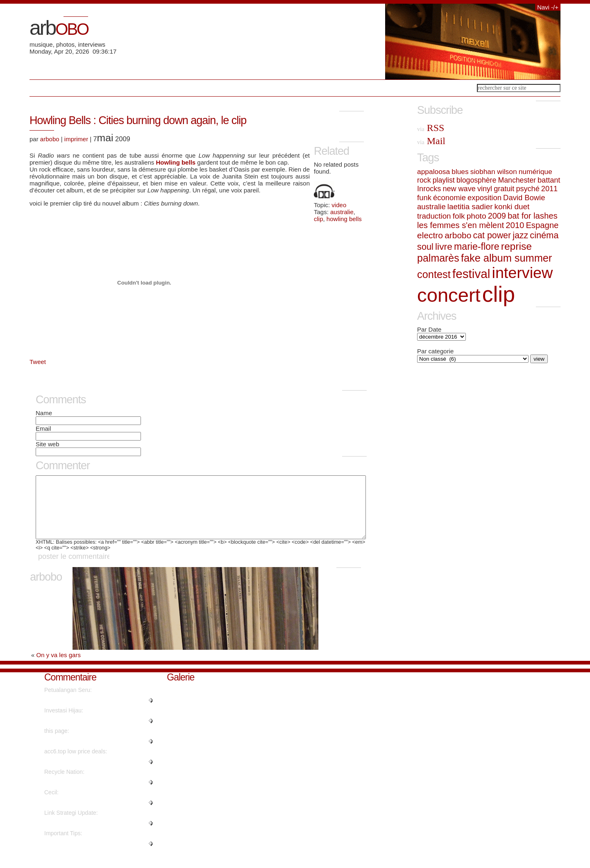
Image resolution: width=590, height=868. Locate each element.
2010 (515, 225)
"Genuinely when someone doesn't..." (92, 856)
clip (319, 219)
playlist (444, 180)
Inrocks (429, 189)
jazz (520, 235)
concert (449, 295)
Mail (431, 141)
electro (430, 235)
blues (460, 172)
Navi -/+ (548, 7)
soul (425, 247)
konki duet (512, 207)
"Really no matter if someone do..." (88, 712)
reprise (516, 246)
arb (59, 28)
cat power (492, 235)
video (339, 205)
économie (449, 198)
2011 (549, 189)
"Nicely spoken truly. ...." (75, 815)
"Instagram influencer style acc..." (87, 774)
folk (459, 216)
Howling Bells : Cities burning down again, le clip (138, 120)
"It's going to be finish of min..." (83, 794)
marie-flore (477, 246)
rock (424, 180)
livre (444, 246)
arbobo (50, 139)
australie (342, 212)
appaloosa (433, 172)
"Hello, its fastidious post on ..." (84, 835)
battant (549, 180)
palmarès (438, 258)
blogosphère (476, 180)
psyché (528, 189)
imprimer (76, 139)
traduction (434, 216)
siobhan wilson (494, 172)
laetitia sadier (470, 207)
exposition (484, 198)
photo (477, 216)
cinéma (544, 235)
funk (424, 198)
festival (471, 274)
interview (523, 273)
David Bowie (524, 198)
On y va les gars (59, 667)
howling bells (344, 219)
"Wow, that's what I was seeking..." (88, 733)
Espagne (542, 225)
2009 (497, 216)
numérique (536, 172)
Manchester (517, 180)
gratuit (504, 189)
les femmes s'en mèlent (461, 225)
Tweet (38, 362)
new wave (459, 189)
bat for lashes (532, 216)
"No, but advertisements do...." (83, 753)
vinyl (485, 189)
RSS (431, 128)
